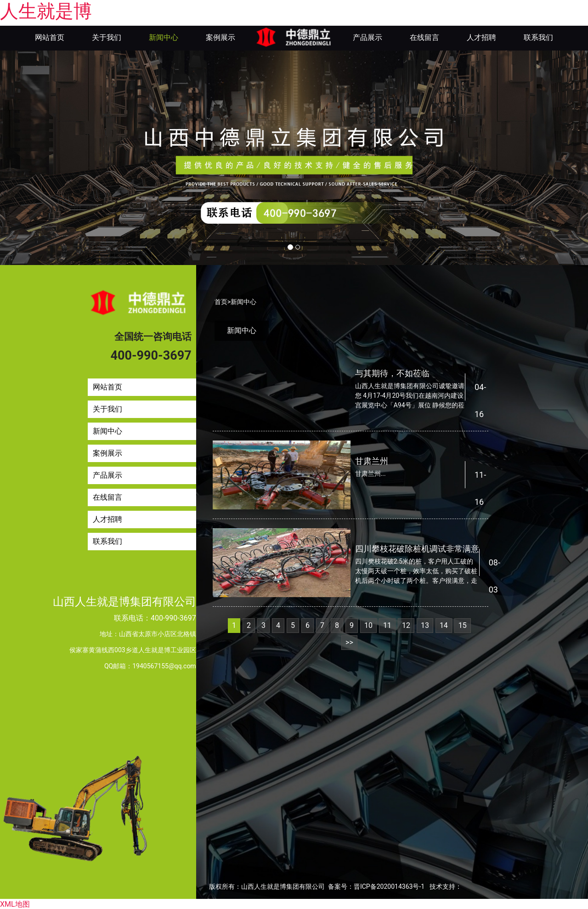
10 (368, 624)
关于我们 (107, 37)
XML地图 (15, 903)
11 (387, 624)
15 (463, 624)
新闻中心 (164, 37)
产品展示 (367, 37)
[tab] (242, 330)
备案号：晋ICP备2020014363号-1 (376, 886)
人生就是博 (46, 11)
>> (349, 641)
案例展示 (220, 37)
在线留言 (424, 37)
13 (425, 624)
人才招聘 (481, 37)
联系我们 (538, 37)
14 (444, 624)
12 (406, 624)
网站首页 (50, 37)
